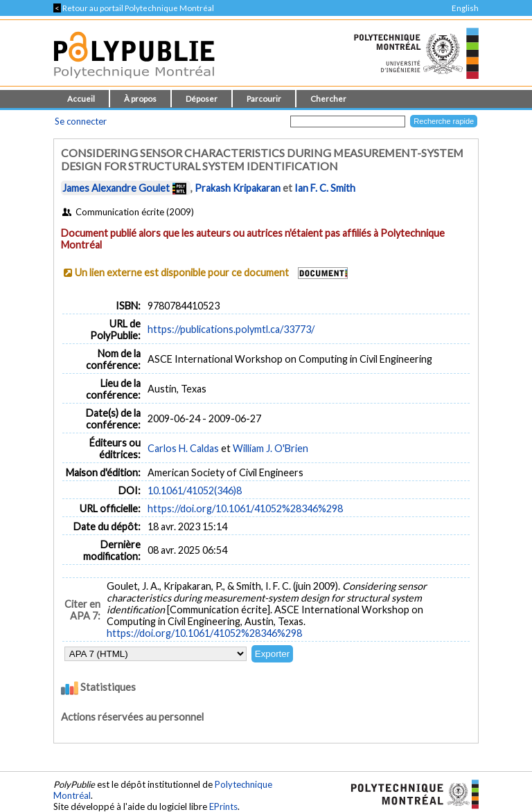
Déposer (202, 99)
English (465, 8)
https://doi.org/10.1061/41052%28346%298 (245, 508)
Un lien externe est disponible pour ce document (182, 272)
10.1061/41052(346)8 (195, 490)
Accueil (81, 99)
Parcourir (264, 99)
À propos (140, 99)
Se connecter (81, 121)
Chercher (328, 99)
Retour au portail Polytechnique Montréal (134, 8)
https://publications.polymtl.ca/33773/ (231, 329)
